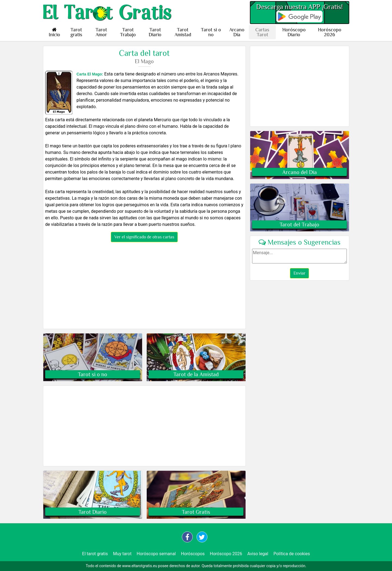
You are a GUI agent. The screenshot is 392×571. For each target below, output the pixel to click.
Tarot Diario (155, 32)
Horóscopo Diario (294, 32)
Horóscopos (193, 554)
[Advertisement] (144, 287)
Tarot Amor (101, 32)
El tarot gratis (95, 554)
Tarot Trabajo (128, 32)
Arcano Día (237, 32)
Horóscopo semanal (156, 554)
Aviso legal (258, 554)
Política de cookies (292, 554)
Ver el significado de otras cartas (144, 237)
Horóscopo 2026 (330, 32)
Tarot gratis (76, 32)
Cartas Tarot (262, 32)
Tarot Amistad (183, 32)
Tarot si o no (211, 32)
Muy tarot (122, 554)
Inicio (54, 32)
